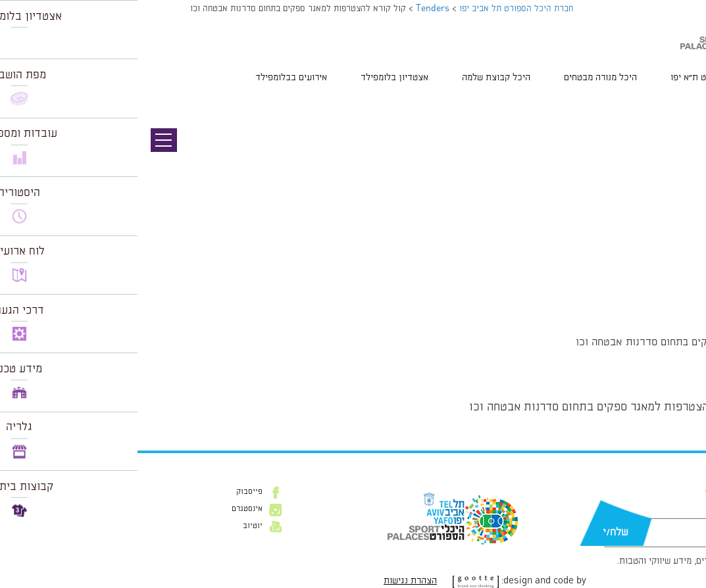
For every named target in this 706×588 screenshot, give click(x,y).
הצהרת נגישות (273, 581)
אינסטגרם (110, 509)
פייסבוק (112, 492)
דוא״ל (643, 512)
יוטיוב (115, 526)
